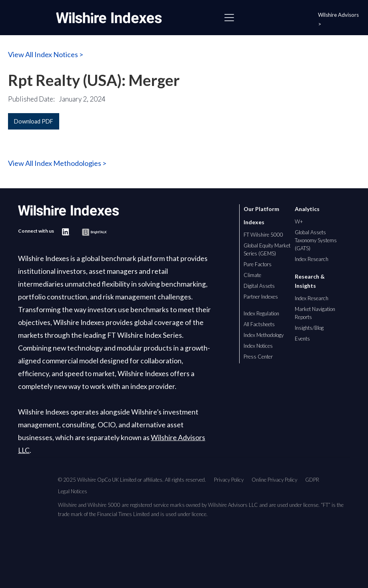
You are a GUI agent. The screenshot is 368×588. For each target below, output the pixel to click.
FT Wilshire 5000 (263, 235)
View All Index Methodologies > (57, 163)
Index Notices (258, 346)
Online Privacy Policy (274, 480)
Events (302, 339)
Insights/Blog (309, 328)
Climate (252, 275)
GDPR (312, 480)
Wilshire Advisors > (338, 19)
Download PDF (34, 121)
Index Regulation (261, 313)
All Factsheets (259, 324)
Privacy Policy (229, 480)
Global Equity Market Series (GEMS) (267, 249)
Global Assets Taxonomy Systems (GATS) (316, 240)
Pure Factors (258, 264)
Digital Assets (259, 286)
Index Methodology (264, 335)
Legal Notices (73, 491)
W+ (299, 221)
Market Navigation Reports (315, 313)
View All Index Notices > (46, 54)
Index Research (312, 259)
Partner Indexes (261, 297)
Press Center (258, 357)
